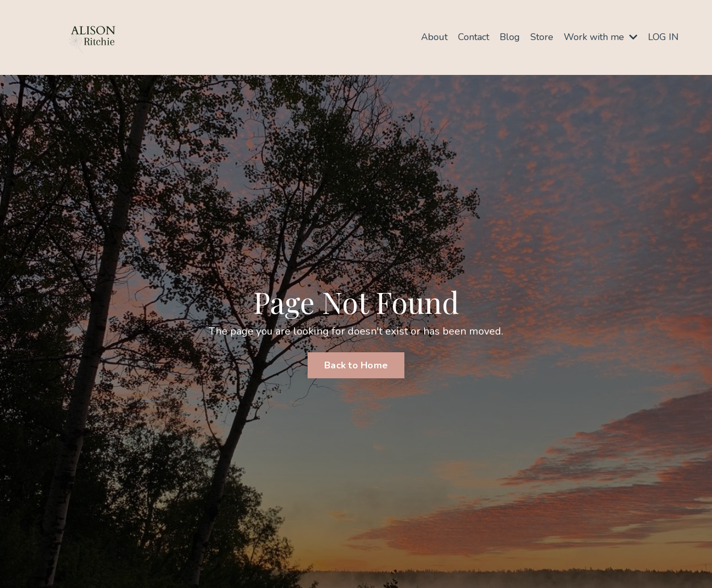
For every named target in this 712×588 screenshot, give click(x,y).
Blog (510, 37)
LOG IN (663, 37)
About (434, 37)
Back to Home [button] (356, 365)
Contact (474, 37)
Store (542, 37)
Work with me (601, 37)
